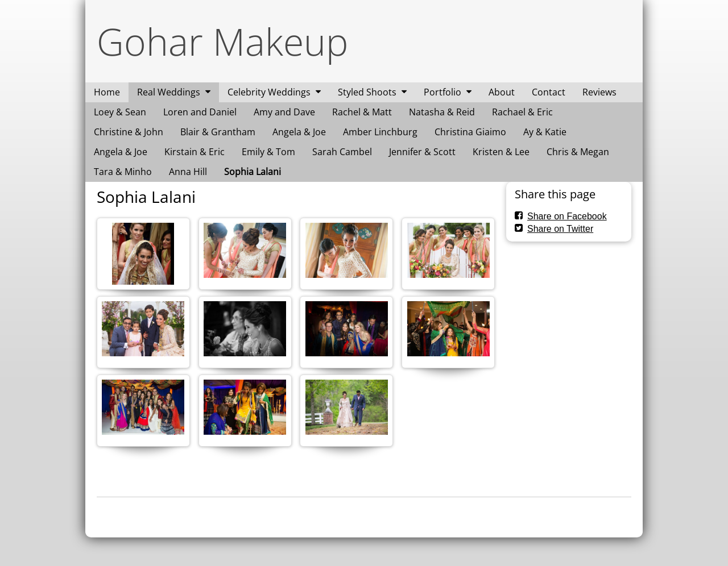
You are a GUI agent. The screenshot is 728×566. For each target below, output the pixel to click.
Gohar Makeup (222, 41)
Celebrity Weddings (269, 92)
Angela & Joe (299, 132)
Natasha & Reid (442, 112)
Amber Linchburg (380, 132)
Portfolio (442, 92)
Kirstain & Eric (195, 152)
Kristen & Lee (501, 152)
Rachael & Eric (522, 112)
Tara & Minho (123, 172)
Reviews (599, 92)
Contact (549, 92)
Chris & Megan (578, 152)
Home (107, 92)
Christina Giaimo (470, 132)
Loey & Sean (120, 112)
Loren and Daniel (200, 112)
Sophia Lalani (253, 172)
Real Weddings (169, 92)
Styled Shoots (367, 92)
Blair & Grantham (218, 132)
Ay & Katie (545, 132)
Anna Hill (188, 172)
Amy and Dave (284, 112)
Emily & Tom (268, 152)
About (502, 92)
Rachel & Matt (362, 112)
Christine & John (129, 132)
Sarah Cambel (342, 152)
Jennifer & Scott (422, 152)
